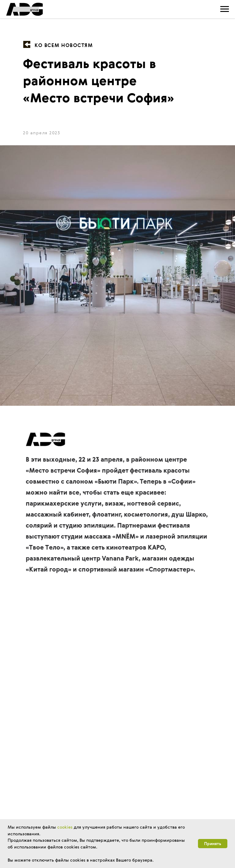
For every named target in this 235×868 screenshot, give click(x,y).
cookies (65, 827)
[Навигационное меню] (225, 9)
